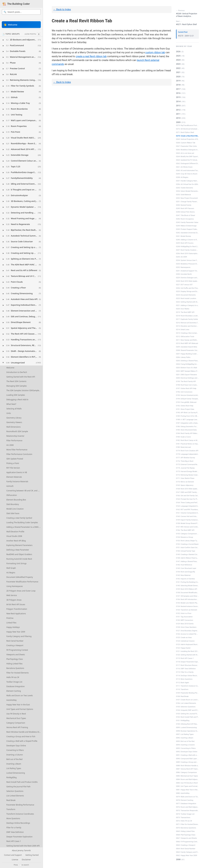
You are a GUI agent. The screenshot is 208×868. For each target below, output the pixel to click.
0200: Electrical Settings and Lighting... (187, 378)
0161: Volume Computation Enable (187, 513)
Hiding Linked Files (14, 664)
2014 (178, 101)
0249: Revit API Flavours (185, 208)
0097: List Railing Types (185, 734)
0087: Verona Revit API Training (187, 769)
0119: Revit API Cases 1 (185, 658)
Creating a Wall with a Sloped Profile (22, 741)
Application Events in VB (17, 472)
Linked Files (11, 623)
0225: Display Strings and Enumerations (187, 291)
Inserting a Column (15, 755)
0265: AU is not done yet (185, 153)
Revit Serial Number (15, 641)
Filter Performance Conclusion (19, 454)
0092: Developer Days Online (187, 752)
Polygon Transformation (17, 609)
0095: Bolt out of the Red (185, 741)
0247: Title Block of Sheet (186, 215)
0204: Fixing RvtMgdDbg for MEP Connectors (187, 364)
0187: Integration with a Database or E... (187, 423)
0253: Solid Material (183, 195)
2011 (178, 114)
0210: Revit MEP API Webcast (187, 343)
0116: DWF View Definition (186, 669)
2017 (178, 89)
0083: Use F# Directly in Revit (187, 783)
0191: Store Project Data (185, 409)
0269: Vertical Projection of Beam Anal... (187, 139)
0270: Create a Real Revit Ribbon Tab (187, 136)
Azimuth (10, 486)
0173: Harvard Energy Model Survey (187, 471)
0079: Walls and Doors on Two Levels (187, 797)
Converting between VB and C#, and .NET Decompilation (24, 491)
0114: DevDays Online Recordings (187, 676)
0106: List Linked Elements (186, 703)
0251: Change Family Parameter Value (187, 202)
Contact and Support (13, 855)
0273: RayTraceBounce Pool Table (187, 125)
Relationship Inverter (15, 436)
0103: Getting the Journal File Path (187, 714)
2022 (178, 68)
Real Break (11, 800)
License (15, 860)
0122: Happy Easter (183, 648)
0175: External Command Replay (187, 465)
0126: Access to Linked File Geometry (187, 634)
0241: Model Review (184, 236)
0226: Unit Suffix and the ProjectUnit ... (187, 288)
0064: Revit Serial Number (186, 849)
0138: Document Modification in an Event (187, 593)
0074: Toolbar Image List (185, 814)
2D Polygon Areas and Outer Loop (21, 591)
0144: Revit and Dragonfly (186, 572)
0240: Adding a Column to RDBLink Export (187, 240)
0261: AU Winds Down (184, 167)
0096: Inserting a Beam (185, 738)
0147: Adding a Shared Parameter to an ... (187, 561)
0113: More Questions (184, 679)
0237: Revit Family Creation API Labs (187, 250)
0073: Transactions (183, 818)
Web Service (12, 595)
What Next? (11, 404)
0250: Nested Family (184, 205)
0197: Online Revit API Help (186, 388)
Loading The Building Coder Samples (22, 522)
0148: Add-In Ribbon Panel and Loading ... (187, 558)
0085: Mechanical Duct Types (187, 776)
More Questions (13, 818)
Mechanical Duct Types (16, 718)
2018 (178, 85)
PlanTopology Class (15, 659)
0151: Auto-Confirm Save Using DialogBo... (187, 548)
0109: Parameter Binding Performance (187, 693)
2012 (178, 110)
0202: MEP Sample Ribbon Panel (187, 371)
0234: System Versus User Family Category (187, 260)
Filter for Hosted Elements (18, 673)
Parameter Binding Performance (20, 805)
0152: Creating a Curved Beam (187, 544)
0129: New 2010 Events (185, 624)
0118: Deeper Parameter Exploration (187, 662)
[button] (21, 40)
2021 (178, 72)
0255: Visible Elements (184, 188)
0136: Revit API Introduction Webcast (187, 599)
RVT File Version (13, 468)
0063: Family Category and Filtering (187, 852)
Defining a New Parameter (18, 550)
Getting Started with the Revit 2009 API (23, 846)
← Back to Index (62, 9)
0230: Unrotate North (184, 274)
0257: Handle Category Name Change (187, 181)
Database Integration (16, 686)
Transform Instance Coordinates (20, 814)
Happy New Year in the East (18, 705)
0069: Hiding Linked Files (185, 831)
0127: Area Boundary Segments (187, 631)
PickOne (10, 618)
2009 (178, 122)
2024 (178, 60)
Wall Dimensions (14, 427)
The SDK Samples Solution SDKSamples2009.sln (24, 390)
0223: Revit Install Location (186, 298)
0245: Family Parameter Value (187, 222)
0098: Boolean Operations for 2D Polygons (187, 731)
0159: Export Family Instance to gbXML (187, 520)
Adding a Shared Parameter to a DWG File (24, 527)
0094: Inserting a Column (185, 745)
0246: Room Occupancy (185, 219)
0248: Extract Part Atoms (185, 212)
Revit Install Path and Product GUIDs (22, 782)
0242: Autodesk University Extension (187, 233)
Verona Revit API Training (17, 727)
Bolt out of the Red (14, 759)
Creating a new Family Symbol (19, 518)
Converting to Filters (15, 750)
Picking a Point (13, 463)
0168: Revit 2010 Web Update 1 (187, 489)
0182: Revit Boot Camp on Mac (187, 440)
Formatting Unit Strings (16, 563)
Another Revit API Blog (16, 541)
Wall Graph (11, 568)
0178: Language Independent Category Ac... (187, 454)
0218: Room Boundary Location (187, 316)
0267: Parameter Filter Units (186, 146)
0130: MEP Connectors (185, 620)
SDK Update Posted (15, 459)
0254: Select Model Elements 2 (187, 191)
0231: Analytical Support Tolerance (187, 271)
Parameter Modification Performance (22, 582)
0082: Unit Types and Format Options (187, 786)
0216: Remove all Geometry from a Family (187, 323)
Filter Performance (14, 441)
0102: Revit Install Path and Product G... (187, 717)
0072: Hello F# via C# (184, 821)
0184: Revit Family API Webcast (187, 433)
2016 (178, 93)
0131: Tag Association (184, 617)
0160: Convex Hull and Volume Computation (187, 516)
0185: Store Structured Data (186, 430)
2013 (178, 106)
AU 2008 (10, 445)
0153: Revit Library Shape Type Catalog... (187, 541)
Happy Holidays (13, 627)
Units (9, 413)
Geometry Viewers (14, 422)
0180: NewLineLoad (183, 447)
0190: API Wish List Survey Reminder (187, 413)
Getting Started (32, 855)
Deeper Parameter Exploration (19, 837)
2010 (178, 118)
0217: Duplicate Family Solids (187, 319)
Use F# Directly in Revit (16, 714)
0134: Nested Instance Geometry (187, 606)
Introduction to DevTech (17, 372)
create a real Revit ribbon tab (91, 56)
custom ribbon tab (155, 52)
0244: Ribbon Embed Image (186, 226)
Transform (11, 809)
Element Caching (14, 691)
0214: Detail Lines (183, 330)
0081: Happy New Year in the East (187, 790)
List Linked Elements (15, 796)
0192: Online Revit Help (185, 406)
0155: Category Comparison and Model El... (187, 534)
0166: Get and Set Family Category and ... (187, 496)
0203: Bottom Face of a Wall (187, 368)
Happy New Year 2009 (16, 632)
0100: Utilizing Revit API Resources (187, 724)
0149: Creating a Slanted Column (187, 555)
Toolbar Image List (14, 682)
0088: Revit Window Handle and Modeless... (187, 766)
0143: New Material (183, 575)
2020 (178, 77)
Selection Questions (15, 791)
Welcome (10, 368)
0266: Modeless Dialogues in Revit (187, 150)
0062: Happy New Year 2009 (187, 855)
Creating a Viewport (15, 645)
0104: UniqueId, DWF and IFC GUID (187, 710)
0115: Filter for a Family (185, 672)
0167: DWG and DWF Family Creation (187, 492)
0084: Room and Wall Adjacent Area (187, 779)
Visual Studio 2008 (14, 536)
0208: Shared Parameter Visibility (187, 350)
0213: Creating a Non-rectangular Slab (187, 333)
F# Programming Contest (17, 650)
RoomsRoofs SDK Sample (17, 431)
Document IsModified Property (20, 577)
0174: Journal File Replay (185, 468)
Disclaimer (26, 860)
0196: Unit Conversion (184, 392)
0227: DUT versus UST (184, 285)
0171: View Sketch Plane (185, 478)
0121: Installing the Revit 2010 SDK (187, 651)
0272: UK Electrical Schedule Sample (187, 129)
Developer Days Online (16, 746)
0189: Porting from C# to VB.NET (187, 416)
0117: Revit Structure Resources (187, 665)
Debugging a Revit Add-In (17, 400)
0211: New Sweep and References (187, 340)
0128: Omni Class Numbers (186, 627)
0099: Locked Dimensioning (186, 728)
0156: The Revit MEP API (185, 530)
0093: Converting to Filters (186, 748)
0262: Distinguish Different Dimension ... (187, 164)
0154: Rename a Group (184, 537)
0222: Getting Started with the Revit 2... (187, 302)
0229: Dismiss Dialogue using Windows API (187, 278)
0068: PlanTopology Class (186, 835)
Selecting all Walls (14, 409)
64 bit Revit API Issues (16, 604)
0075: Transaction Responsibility (187, 811)
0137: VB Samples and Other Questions (187, 596)
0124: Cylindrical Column (185, 641)
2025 (178, 56)
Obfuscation (12, 495)
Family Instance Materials (17, 482)
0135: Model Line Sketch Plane (187, 603)
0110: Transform (182, 689)
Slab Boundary (13, 504)
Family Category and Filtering (19, 636)
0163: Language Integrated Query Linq (187, 506)
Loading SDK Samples (16, 395)
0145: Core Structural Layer (186, 568)
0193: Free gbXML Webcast (186, 402)
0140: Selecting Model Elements (187, 586)
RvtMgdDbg (11, 777)
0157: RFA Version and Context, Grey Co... (187, 527)
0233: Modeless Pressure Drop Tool (187, 264)
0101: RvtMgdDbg (183, 721)
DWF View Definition (15, 832)
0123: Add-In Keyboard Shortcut (187, 645)
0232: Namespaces (183, 267)
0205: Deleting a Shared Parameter (187, 361)
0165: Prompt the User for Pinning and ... (187, 499)
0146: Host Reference (184, 565)
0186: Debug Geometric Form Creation (187, 427)
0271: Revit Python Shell (185, 132)
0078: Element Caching (185, 800)
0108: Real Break (182, 696)
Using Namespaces (15, 586)
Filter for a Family (14, 828)
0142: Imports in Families (185, 579)
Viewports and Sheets (16, 655)
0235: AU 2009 (182, 257)
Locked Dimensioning (16, 773)
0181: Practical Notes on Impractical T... (187, 444)
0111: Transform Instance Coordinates (187, 686)
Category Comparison (16, 723)
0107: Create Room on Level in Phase (187, 700)
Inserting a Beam (14, 764)
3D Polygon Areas (14, 600)
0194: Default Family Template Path (187, 399)
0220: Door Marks (183, 309)
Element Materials (14, 477)
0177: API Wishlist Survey (185, 458)
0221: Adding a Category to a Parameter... (187, 305)
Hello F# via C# (13, 677)
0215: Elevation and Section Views (187, 326)
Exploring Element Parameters (19, 545)
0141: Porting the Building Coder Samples (187, 582)
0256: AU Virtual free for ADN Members (187, 184)
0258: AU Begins (182, 177)
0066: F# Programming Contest (187, 842)
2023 (178, 64)
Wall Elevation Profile (15, 532)
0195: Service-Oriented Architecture (187, 395)
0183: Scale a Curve (183, 437)
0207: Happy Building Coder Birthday (187, 354)
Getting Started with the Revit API (21, 377)
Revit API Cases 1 (14, 841)
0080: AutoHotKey (183, 793)
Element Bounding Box (16, 500)
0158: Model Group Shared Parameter (187, 523)
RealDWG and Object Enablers (19, 554)
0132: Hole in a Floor (184, 613)
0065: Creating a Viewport (186, 845)
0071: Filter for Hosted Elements (187, 824)
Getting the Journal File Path (18, 787)
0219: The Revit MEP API (185, 312)
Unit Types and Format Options (20, 709)
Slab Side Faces (13, 513)
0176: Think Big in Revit (185, 461)
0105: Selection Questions (186, 707)
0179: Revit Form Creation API (187, 451)
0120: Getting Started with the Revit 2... (187, 655)
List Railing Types (14, 768)
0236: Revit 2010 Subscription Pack (187, 254)
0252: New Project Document (187, 198)
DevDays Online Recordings (18, 823)
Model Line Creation (15, 509)
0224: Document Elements (186, 295)
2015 (178, 97)
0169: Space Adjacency (185, 485)
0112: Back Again (183, 683)
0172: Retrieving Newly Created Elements (187, 475)
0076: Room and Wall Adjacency (187, 807)
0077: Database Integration (186, 804)
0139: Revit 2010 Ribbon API (187, 589)
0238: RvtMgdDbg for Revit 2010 (187, 247)
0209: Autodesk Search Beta (187, 347)
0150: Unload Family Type (186, 551)
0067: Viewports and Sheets (186, 838)
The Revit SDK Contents (16, 381)
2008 (178, 859)
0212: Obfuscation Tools (185, 337)
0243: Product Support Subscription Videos (187, 229)
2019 (178, 81)
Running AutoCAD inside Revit (19, 559)
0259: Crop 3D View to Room (187, 174)
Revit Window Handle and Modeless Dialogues (24, 732)
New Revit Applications (16, 614)
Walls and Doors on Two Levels (20, 696)
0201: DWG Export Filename (186, 375)
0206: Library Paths (183, 357)
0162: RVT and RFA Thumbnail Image (187, 510)
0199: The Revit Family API (186, 381)
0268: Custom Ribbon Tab (186, 143)
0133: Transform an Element (187, 610)
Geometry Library (14, 418)
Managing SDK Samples (17, 386)
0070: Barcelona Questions (186, 828)
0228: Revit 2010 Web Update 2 (187, 281)
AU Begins (11, 573)
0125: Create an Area (184, 638)
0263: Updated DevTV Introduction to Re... (187, 160)
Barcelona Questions (15, 668)
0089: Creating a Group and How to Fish (187, 762)
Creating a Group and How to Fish (21, 736)
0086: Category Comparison (186, 772)
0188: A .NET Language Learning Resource (187, 420)
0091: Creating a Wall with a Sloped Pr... (187, 755)
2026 (178, 52)
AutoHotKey (11, 700)
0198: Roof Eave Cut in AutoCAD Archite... (187, 385)
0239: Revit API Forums (185, 243)
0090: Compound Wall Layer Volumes (187, 759)
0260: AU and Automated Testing (187, 171)
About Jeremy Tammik (21, 851)
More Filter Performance (17, 450)
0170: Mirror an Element (185, 482)
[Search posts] (23, 12)
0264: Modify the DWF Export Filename (187, 157)
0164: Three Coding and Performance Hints (187, 503)
